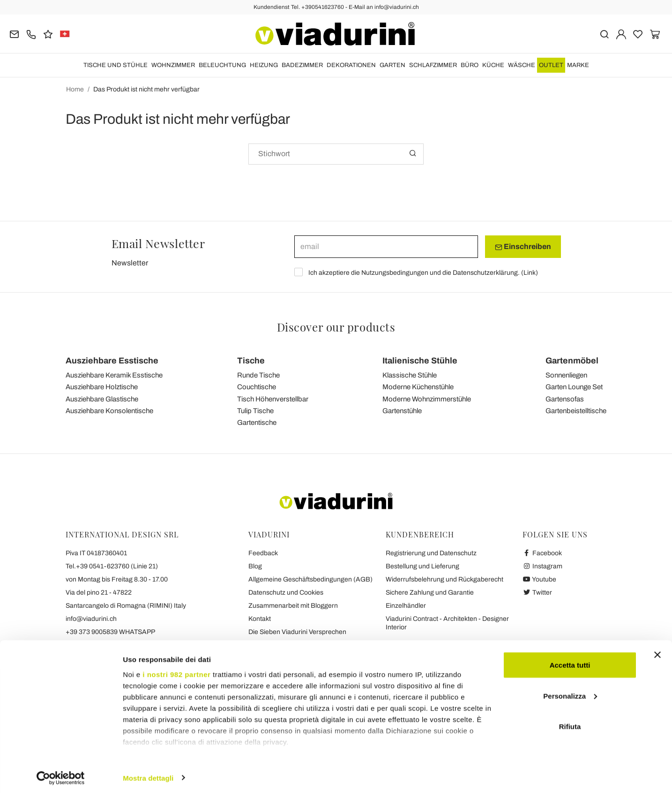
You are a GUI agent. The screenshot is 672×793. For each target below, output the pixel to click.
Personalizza (570, 692)
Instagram (542, 566)
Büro (470, 65)
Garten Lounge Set (574, 387)
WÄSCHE (522, 65)
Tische (251, 361)
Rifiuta (570, 723)
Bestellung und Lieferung (422, 566)
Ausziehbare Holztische (102, 387)
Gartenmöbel (572, 361)
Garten (392, 65)
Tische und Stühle (116, 65)
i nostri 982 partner (176, 671)
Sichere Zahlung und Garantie (430, 593)
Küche (493, 65)
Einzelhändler (406, 606)
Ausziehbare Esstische (112, 361)
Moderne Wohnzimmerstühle (427, 399)
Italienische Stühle (420, 361)
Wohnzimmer (173, 65)
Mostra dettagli (148, 774)
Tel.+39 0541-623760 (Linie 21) (112, 566)
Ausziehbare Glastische (102, 399)
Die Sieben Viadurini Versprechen (297, 632)
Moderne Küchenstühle (418, 387)
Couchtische (257, 387)
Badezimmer (302, 65)
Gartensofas (565, 399)
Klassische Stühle (410, 375)
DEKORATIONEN (351, 65)
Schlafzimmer (433, 65)
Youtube (539, 579)
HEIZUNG (264, 65)
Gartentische (257, 423)
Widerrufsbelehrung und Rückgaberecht (444, 579)
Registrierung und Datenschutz (431, 553)
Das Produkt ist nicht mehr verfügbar (146, 89)
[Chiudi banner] (657, 651)
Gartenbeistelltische (576, 411)
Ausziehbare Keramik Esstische (114, 375)
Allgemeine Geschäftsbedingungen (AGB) (310, 579)
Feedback (263, 553)
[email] (386, 247)
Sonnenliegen (566, 375)
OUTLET (551, 65)
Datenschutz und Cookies (286, 593)
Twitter (537, 593)
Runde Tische (258, 375)
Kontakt (260, 619)
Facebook (542, 553)
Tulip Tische (255, 411)
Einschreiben (523, 247)
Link (530, 273)
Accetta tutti (570, 661)
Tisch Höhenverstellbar (273, 399)
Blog (255, 566)
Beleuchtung (222, 65)
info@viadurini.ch (91, 619)
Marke (578, 65)
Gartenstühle (402, 411)
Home (75, 89)
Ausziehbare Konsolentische (109, 411)
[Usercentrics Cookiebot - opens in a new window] (61, 775)
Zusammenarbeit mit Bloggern (293, 606)
